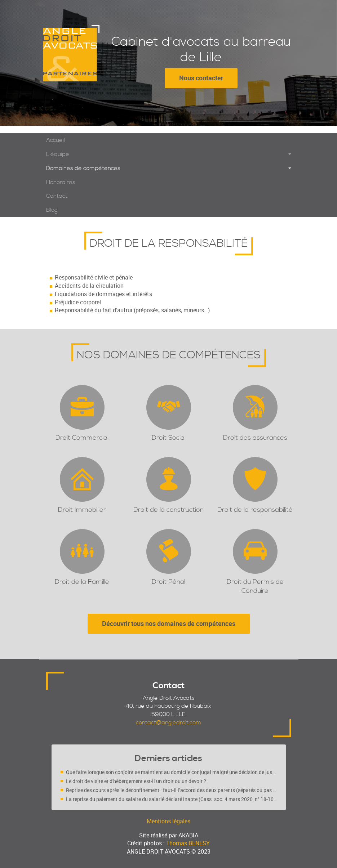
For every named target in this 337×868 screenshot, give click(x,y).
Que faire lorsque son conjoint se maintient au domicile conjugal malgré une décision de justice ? (171, 772)
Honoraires (61, 182)
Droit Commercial (82, 438)
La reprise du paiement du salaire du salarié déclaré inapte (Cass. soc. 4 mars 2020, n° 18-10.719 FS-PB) (171, 799)
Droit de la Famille (82, 582)
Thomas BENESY (188, 843)
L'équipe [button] (58, 154)
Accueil (56, 140)
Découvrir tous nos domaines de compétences (169, 623)
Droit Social (169, 438)
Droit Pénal (168, 582)
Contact (57, 196)
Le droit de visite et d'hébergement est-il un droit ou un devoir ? (136, 781)
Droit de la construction (168, 510)
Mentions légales (168, 821)
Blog (52, 210)
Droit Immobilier (82, 510)
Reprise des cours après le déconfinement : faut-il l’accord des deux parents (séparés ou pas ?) (171, 790)
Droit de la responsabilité (255, 510)
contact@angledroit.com (168, 722)
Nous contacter (201, 78)
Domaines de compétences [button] (83, 168)
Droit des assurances (255, 438)
